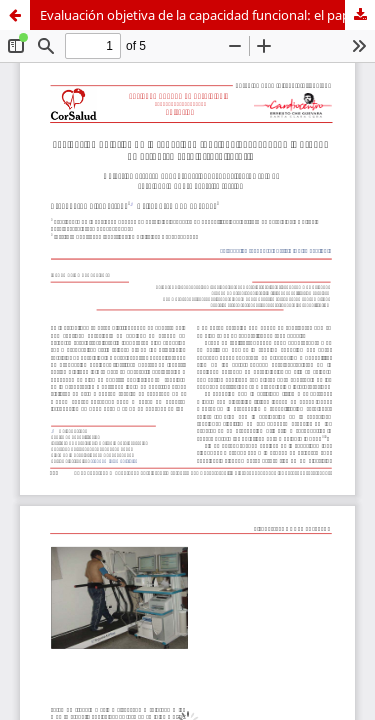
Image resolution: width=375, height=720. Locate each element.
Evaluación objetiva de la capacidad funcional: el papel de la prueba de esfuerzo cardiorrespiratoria (207, 15)
